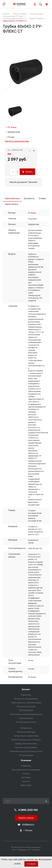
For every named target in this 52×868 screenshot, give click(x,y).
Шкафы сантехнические (26, 744)
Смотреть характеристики (17, 141)
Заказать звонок (26, 818)
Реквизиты (26, 766)
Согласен (31, 864)
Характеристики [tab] (12, 198)
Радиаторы (26, 695)
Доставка (26, 777)
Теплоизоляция (26, 755)
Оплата (26, 774)
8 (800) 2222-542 (28, 810)
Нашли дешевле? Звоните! (23, 182)
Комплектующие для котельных (26, 740)
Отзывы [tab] (42, 198)
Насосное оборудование (26, 747)
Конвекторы (26, 728)
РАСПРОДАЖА (26, 710)
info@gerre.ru (28, 824)
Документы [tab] (29, 198)
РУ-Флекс (12, 127)
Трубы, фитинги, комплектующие (26, 703)
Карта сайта (26, 785)
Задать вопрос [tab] (12, 204)
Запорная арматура (26, 732)
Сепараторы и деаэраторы (26, 736)
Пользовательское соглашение (26, 770)
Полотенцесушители (26, 707)
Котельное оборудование (26, 699)
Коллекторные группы (26, 722)
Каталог (26, 689)
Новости (26, 781)
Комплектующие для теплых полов (26, 751)
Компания (26, 760)
